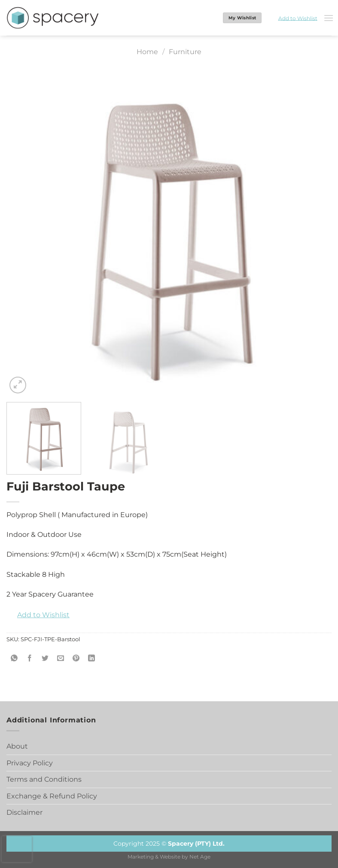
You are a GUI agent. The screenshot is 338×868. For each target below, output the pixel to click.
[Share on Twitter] (45, 659)
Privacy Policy (30, 763)
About (17, 746)
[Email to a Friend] (61, 659)
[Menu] (329, 18)
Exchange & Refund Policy (52, 796)
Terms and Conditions (44, 779)
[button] (292, 18)
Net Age (200, 857)
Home (147, 52)
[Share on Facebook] (30, 659)
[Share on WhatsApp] (14, 659)
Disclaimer (24, 812)
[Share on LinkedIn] (92, 659)
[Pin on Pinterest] (76, 659)
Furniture (185, 52)
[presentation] (17, 849)
